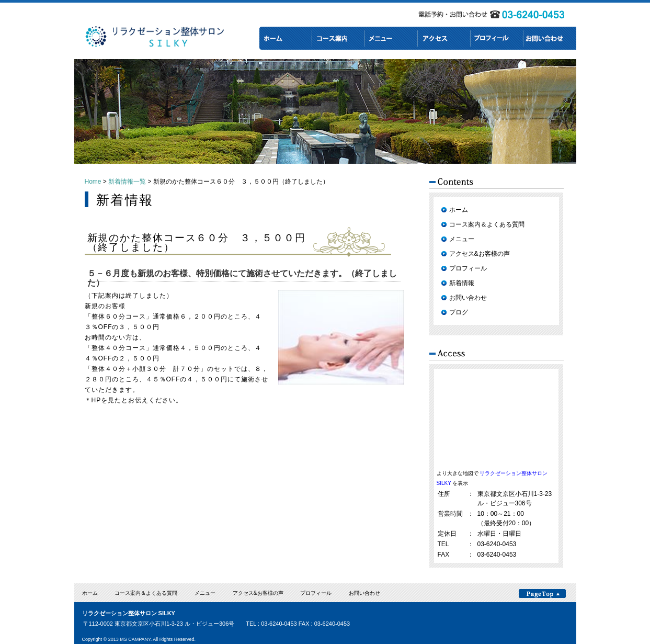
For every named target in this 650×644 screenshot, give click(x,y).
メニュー (462, 239)
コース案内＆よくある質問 (487, 224)
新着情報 (462, 283)
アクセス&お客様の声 (480, 254)
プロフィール (468, 268)
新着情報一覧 (127, 182)
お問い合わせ (468, 298)
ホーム (459, 210)
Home (93, 182)
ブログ (459, 312)
